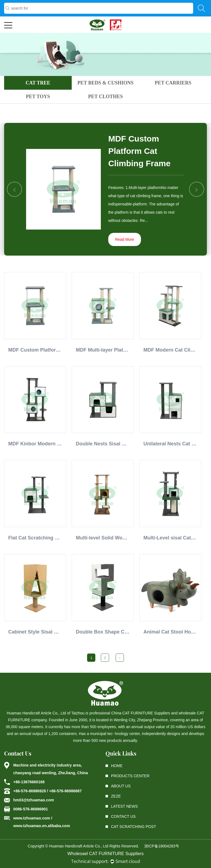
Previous (15, 189)
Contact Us (123, 816)
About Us (121, 786)
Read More (125, 239)
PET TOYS (38, 97)
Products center (130, 776)
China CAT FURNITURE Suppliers (141, 713)
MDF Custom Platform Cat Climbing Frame (139, 151)
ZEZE (116, 796)
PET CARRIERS (173, 83)
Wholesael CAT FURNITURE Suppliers (105, 854)
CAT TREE (38, 83)
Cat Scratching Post (134, 827)
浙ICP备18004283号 (162, 846)
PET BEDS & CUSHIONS (105, 83)
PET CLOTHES (105, 97)
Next (197, 189)
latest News (124, 806)
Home (117, 766)
